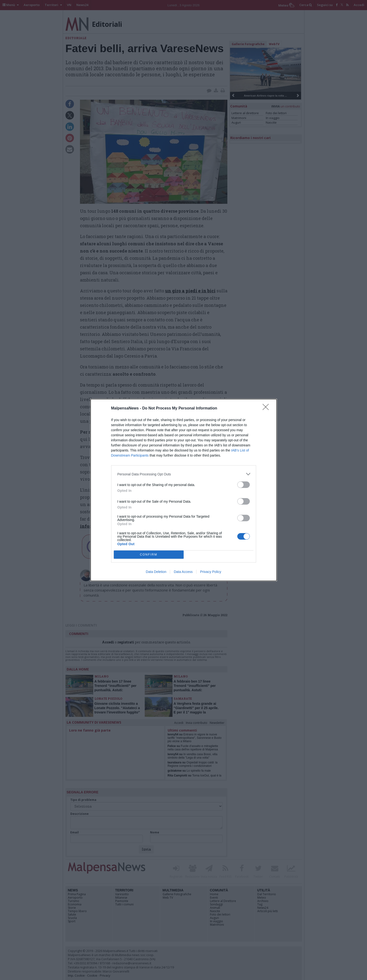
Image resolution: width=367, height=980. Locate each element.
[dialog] (184, 490)
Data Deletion (156, 572)
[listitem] (184, 474)
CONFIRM (149, 555)
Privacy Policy (211, 572)
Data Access (183, 572)
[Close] (267, 409)
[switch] (244, 485)
